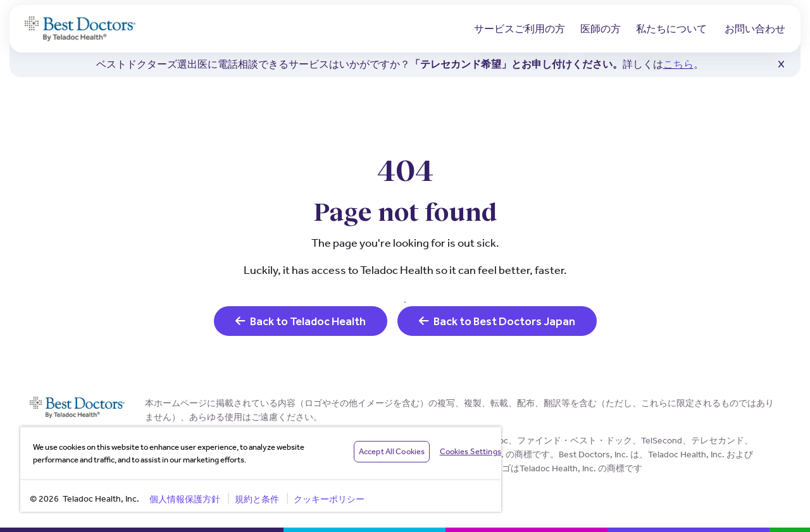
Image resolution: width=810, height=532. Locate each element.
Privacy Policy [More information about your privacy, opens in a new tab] (274, 460)
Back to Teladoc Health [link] (301, 321)
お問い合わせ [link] (755, 29)
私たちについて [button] (671, 29)
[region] (261, 469)
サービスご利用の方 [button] (520, 29)
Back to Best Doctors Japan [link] (497, 321)
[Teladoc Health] (80, 29)
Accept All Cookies (392, 451)
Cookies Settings (470, 451)
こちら (678, 64)
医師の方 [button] (601, 29)
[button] (781, 65)
